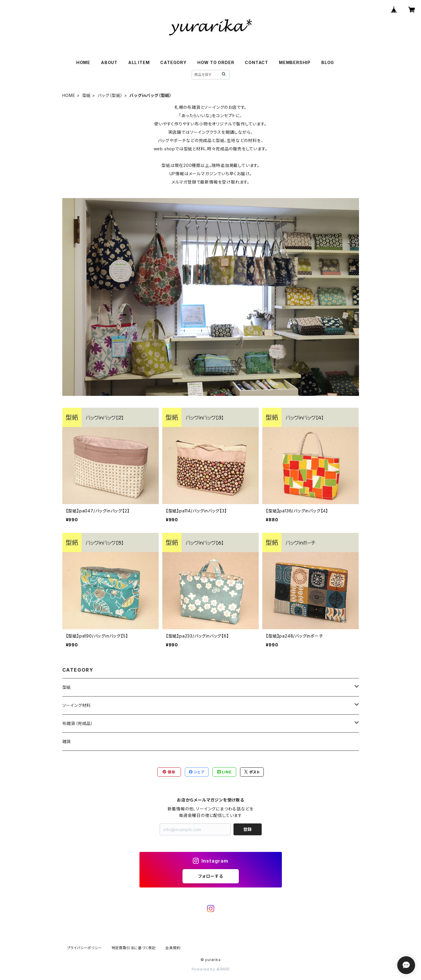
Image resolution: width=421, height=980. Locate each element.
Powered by (211, 969)
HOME (83, 62)
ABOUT (109, 62)
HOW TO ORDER (216, 62)
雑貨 (67, 741)
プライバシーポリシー (85, 948)
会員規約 (173, 948)
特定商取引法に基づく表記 (134, 948)
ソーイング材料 (77, 705)
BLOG (328, 62)
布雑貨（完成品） (78, 723)
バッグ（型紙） (110, 95)
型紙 (87, 95)
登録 (247, 829)
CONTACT (256, 62)
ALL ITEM (139, 62)
